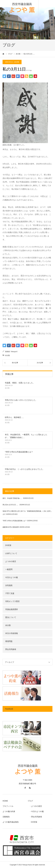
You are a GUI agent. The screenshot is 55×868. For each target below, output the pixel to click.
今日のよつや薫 (12, 577)
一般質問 (9, 569)
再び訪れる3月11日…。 (11, 505)
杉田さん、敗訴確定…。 (15, 417)
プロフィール (8, 806)
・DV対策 (32, 822)
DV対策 (8, 545)
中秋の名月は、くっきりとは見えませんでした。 (25, 469)
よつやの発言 (11, 561)
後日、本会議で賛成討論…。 (13, 498)
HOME (5, 801)
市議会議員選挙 (12, 609)
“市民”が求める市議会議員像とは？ (19, 452)
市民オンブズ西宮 (12, 601)
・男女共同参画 (35, 817)
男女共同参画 (11, 649)
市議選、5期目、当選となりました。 (20, 383)
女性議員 (9, 585)
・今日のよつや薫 (36, 811)
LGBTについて (11, 553)
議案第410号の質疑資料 (11, 527)
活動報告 (6, 817)
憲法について (11, 617)
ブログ (30, 801)
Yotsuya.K (14, 352)
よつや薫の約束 (9, 811)
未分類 (17, 62)
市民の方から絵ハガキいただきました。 (21, 400)
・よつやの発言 (35, 806)
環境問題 (9, 641)
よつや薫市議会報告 (11, 822)
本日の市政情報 (12, 633)
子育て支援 (10, 593)
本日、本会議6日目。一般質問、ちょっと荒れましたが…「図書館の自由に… (26, 436)
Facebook (9, 709)
